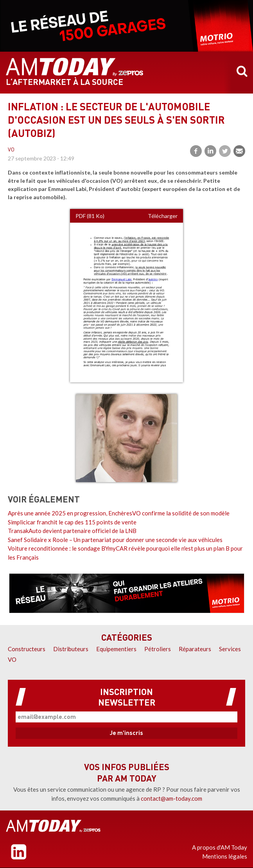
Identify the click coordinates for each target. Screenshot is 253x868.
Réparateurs (195, 649)
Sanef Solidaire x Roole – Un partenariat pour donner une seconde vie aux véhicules (115, 540)
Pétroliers (158, 649)
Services (230, 649)
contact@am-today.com (171, 798)
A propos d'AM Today (220, 847)
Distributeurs (71, 649)
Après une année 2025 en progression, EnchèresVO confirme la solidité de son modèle (119, 513)
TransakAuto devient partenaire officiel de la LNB (72, 531)
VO (11, 150)
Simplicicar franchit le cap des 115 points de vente (72, 522)
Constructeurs (27, 649)
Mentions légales (225, 856)
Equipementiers (116, 649)
